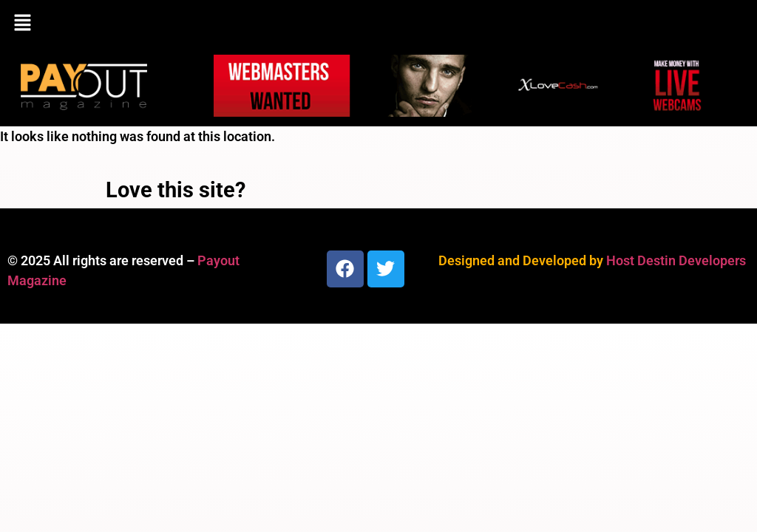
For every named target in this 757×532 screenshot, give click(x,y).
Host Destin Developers (676, 260)
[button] (378, 24)
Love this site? (176, 190)
